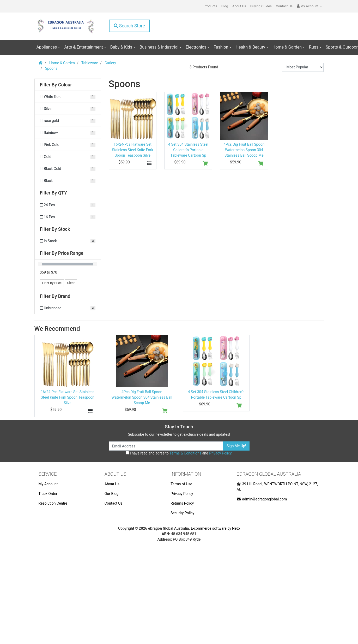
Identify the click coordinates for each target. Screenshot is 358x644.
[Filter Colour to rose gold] (68, 121)
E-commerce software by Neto (215, 528)
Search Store (129, 26)
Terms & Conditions (185, 453)
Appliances (47, 47)
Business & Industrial (159, 47)
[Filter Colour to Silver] (68, 109)
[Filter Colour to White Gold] (68, 97)
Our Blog (112, 494)
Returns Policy (182, 503)
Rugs (314, 47)
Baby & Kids (121, 47)
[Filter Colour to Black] (68, 181)
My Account (48, 484)
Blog (225, 6)
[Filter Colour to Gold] (68, 157)
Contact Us (284, 6)
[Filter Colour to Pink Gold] (68, 145)
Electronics (196, 47)
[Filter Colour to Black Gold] (68, 169)
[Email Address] (166, 446)
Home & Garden (287, 47)
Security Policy (182, 513)
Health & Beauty (250, 47)
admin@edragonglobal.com (262, 499)
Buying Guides (261, 6)
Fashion (221, 47)
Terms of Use (181, 484)
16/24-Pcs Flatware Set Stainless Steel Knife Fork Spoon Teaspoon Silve (132, 150)
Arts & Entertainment (83, 47)
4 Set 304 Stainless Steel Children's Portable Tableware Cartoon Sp (188, 150)
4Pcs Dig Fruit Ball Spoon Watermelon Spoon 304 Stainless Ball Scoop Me (244, 150)
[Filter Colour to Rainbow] (68, 133)
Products (210, 6)
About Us (239, 6)
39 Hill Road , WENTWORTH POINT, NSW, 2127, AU (277, 487)
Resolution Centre (53, 503)
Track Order (48, 494)
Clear (71, 283)
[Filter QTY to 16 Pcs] (68, 217)
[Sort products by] (303, 67)
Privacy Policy (220, 453)
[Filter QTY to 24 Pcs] (68, 205)
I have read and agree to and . (179, 453)
